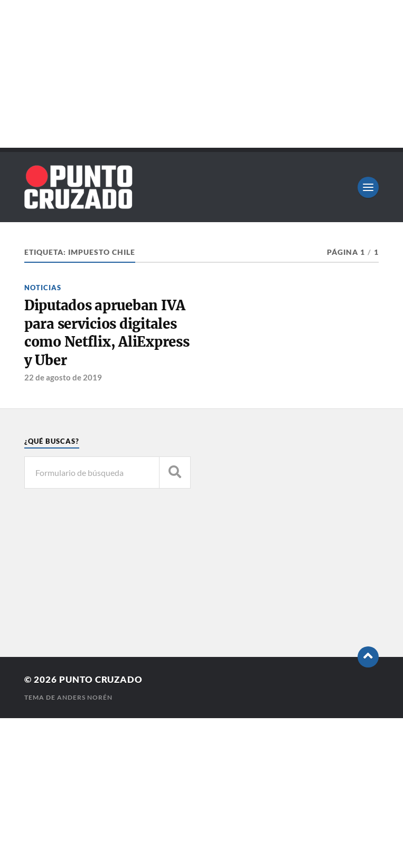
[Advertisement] (201, 74)
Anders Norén (85, 697)
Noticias (43, 288)
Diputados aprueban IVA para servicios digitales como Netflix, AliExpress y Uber (107, 333)
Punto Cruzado (101, 679)
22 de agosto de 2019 (63, 377)
